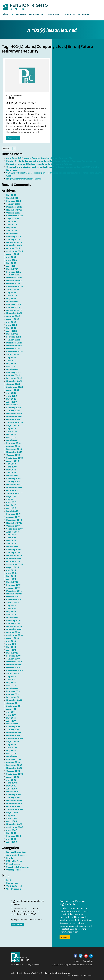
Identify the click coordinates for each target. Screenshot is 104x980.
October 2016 (13, 526)
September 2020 (15, 387)
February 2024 (14, 272)
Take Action (54, 14)
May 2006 (11, 833)
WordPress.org (14, 889)
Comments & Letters (16, 855)
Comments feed (14, 886)
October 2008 (13, 806)
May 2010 (11, 750)
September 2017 (14, 493)
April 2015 (11, 579)
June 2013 (11, 644)
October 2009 (13, 771)
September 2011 (14, 706)
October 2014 (13, 597)
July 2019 (11, 428)
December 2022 (14, 310)
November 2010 (14, 732)
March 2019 (12, 440)
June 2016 (11, 538)
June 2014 (11, 608)
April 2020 (12, 402)
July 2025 (11, 221)
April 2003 (12, 842)
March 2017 (12, 511)
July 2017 (11, 499)
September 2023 (15, 286)
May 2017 (11, 505)
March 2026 (12, 198)
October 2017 (13, 490)
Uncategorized (13, 870)
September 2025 (15, 216)
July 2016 (11, 535)
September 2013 (14, 635)
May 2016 (11, 541)
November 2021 (14, 345)
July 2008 (11, 815)
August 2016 (13, 532)
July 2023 (11, 292)
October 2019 (13, 419)
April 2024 (11, 266)
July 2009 (11, 780)
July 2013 (11, 641)
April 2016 (11, 543)
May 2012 (11, 682)
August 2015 (13, 567)
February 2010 (14, 759)
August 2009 (13, 777)
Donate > (65, 937)
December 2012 (14, 662)
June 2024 (12, 260)
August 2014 (13, 602)
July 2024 (11, 257)
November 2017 (14, 487)
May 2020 (11, 399)
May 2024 (11, 263)
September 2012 (14, 670)
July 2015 (11, 570)
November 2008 (14, 803)
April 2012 (11, 685)
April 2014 (11, 614)
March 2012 (12, 688)
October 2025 (13, 213)
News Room (69, 14)
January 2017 (13, 517)
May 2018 (11, 470)
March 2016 (12, 546)
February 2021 (13, 372)
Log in (9, 880)
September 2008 (15, 809)
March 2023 (12, 301)
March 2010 (12, 756)
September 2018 (15, 458)
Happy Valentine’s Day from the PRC (24, 179)
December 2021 (14, 343)
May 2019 (11, 434)
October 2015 (13, 561)
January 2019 (13, 446)
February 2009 (14, 794)
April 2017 (11, 508)
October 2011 (13, 703)
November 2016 (14, 523)
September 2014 (14, 600)
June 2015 (11, 573)
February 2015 (13, 585)
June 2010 (11, 747)
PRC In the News (14, 861)
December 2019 (14, 413)
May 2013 (11, 647)
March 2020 (12, 405)
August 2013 (13, 638)
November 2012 (14, 664)
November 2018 (14, 452)
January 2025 (13, 239)
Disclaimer (88, 975)
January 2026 (13, 204)
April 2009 (12, 789)
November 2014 (14, 594)
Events (10, 858)
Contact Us (84, 14)
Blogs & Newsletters (16, 852)
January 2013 (13, 659)
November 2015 (14, 558)
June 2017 (11, 502)
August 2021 (13, 354)
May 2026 (11, 195)
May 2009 (11, 786)
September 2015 (14, 564)
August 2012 (13, 673)
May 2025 (11, 227)
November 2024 (14, 245)
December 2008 (14, 800)
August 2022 (13, 319)
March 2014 (12, 617)
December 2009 (14, 765)
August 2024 (13, 254)
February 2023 (14, 304)
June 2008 (12, 818)
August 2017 (12, 496)
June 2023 (12, 295)
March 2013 (12, 653)
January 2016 (13, 552)
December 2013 (14, 626)
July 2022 (11, 322)
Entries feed (12, 883)
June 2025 (12, 224)
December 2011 (14, 697)
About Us (8, 14)
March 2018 (12, 475)
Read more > (13, 138)
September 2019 (15, 422)
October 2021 (13, 348)
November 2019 (14, 416)
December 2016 (14, 520)
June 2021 (11, 360)
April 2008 (12, 821)
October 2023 (13, 283)
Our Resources (37, 14)
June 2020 (12, 396)
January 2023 (13, 307)
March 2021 (12, 369)
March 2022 (12, 334)
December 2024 (14, 242)
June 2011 (11, 715)
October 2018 (13, 455)
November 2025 (14, 210)
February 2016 (13, 549)
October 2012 (13, 667)
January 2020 (13, 411)
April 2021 (11, 366)
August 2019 (13, 425)
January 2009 (13, 797)
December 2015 (14, 555)
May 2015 (11, 576)
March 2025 (12, 233)
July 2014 (11, 605)
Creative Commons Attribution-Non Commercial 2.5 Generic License (43, 973)
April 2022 (11, 331)
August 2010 (13, 741)
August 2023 (13, 289)
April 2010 (11, 753)
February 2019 (14, 443)
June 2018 (11, 467)
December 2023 (14, 278)
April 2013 (11, 650)
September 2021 (14, 351)
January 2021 (13, 375)
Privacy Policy (74, 975)
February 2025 (14, 236)
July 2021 (11, 357)
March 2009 (12, 791)
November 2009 (14, 768)
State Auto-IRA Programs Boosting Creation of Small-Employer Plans (40, 158)
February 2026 (14, 201)
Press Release (13, 864)
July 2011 (11, 712)
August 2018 (13, 461)
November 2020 (14, 381)
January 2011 (13, 730)
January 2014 (13, 623)
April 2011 (11, 721)
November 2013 (14, 629)
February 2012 (13, 691)
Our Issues (21, 14)
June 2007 (12, 830)
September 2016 (14, 529)
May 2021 (11, 363)
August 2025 (13, 219)
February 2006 (14, 836)
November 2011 (14, 700)
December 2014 (14, 591)
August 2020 (13, 390)
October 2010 (13, 735)
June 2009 (12, 783)
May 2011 (11, 718)
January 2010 (13, 762)
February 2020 (14, 408)
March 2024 (12, 269)
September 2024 (15, 251)
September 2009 (15, 774)
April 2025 (11, 230)
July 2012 (11, 676)
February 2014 (13, 620)
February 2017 (13, 514)
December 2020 (14, 378)
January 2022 (13, 340)
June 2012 (11, 679)
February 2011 (13, 727)
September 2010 (15, 738)
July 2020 (11, 393)
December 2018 (14, 449)
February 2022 (14, 337)
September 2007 (15, 827)
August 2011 (12, 709)
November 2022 (14, 313)
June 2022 (12, 325)
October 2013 (13, 632)
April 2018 (11, 472)
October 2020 (13, 384)
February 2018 (14, 478)
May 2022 (11, 328)
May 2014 (11, 611)
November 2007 (14, 824)
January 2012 (13, 694)
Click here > (17, 925)
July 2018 (11, 464)
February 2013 (13, 656)
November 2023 (14, 281)
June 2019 (11, 431)
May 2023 (11, 298)
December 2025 (14, 207)
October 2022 (13, 316)
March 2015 (12, 582)
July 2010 (11, 744)
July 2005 (11, 839)
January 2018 (13, 481)
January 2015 (13, 588)
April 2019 (11, 437)
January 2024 (13, 275)
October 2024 (13, 248)
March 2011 (12, 724)
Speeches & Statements (18, 867)
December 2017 (14, 484)
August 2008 (13, 812)
